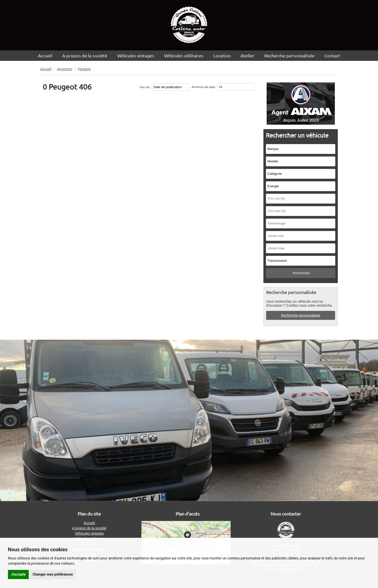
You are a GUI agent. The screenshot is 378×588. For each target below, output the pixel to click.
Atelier (248, 55)
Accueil (45, 55)
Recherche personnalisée (289, 55)
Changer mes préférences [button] (53, 574)
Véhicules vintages (136, 55)
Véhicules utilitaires (184, 55)
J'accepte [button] (18, 574)
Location (222, 55)
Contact (332, 55)
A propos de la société (85, 55)
